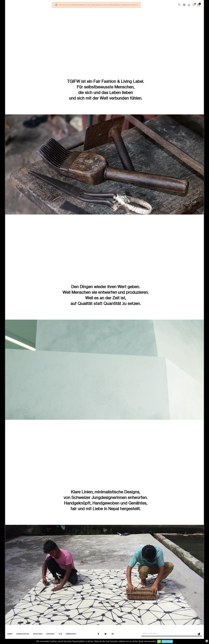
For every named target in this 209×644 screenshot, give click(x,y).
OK (159, 641)
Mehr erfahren (167, 641)
